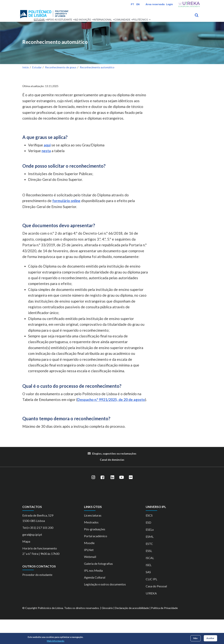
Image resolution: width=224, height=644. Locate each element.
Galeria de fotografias (98, 588)
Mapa (26, 566)
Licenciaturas (93, 540)
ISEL (149, 589)
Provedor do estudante (37, 599)
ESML (150, 561)
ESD (148, 547)
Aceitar (210, 638)
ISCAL (150, 582)
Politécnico (59, 39)
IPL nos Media (93, 595)
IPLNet (89, 574)
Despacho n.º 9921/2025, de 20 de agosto (111, 424)
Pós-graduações (95, 554)
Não (195, 638)
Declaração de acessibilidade (132, 632)
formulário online (66, 225)
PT (132, 4)
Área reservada (155, 4)
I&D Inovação (89, 25)
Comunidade (35, 39)
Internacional (116, 25)
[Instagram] (93, 502)
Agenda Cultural (95, 602)
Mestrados (91, 547)
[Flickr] (131, 502)
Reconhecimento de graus (61, 92)
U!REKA (151, 618)
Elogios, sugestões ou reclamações (114, 478)
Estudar (32, 25)
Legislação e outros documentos (105, 609)
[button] (38, 25)
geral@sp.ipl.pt (32, 559)
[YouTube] (122, 502)
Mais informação (56, 641)
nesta (46, 175)
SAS (148, 596)
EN (138, 4)
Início (26, 92)
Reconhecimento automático (55, 67)
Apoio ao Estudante (59, 25)
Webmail (90, 581)
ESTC (149, 568)
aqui (47, 169)
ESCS (149, 540)
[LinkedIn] (112, 502)
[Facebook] (103, 502)
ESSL (149, 575)
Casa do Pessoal (156, 611)
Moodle (89, 567)
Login (169, 4)
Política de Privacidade (164, 632)
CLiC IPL (151, 604)
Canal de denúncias (112, 484)
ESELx (150, 554)
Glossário (107, 632)
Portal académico (96, 560)
